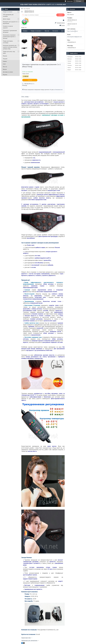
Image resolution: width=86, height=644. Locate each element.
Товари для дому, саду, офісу (9, 52)
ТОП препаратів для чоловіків (8, 15)
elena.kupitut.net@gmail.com (74, 37)
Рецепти (5, 75)
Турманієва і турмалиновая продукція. (10, 31)
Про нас (5, 67)
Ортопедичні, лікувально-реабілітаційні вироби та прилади (9, 37)
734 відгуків (70, 1)
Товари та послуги (8, 12)
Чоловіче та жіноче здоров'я (8, 27)
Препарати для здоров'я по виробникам (10, 23)
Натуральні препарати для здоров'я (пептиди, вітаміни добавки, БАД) (10, 47)
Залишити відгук (61, 23)
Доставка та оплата (8, 72)
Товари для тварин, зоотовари (8, 42)
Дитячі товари (7, 19)
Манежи (5, 56)
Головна (25, 31)
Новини (5, 61)
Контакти (55, 31)
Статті (4, 64)
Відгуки (5, 69)
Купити (30, 80)
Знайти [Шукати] (60, 15)
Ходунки (5, 59)
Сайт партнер (81, 31)
